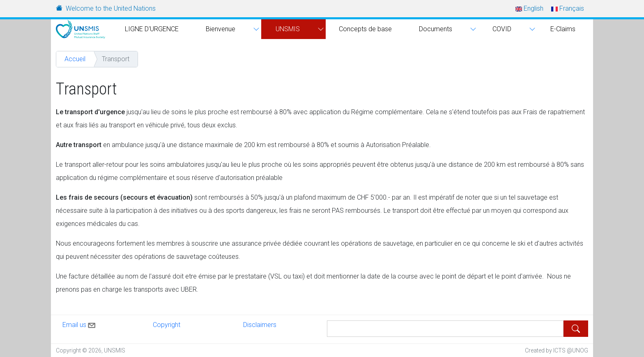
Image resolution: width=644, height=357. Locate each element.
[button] (255, 29)
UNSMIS (288, 29)
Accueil (75, 59)
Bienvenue (221, 29)
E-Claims (563, 29)
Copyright (167, 325)
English (529, 8)
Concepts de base (365, 29)
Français (568, 8)
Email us (80, 324)
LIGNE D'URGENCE (152, 29)
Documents (436, 29)
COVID (502, 29)
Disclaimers (260, 325)
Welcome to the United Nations (111, 8)
